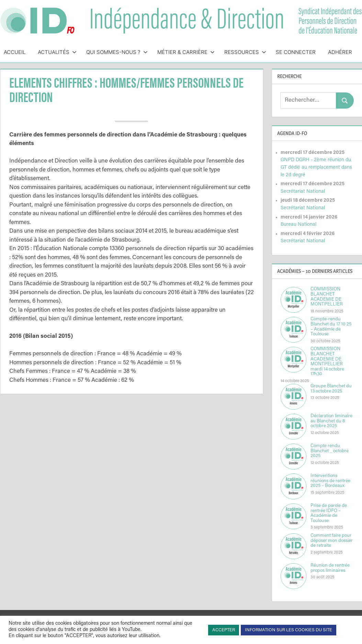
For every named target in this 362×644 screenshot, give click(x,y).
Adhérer (340, 52)
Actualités (57, 52)
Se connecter (296, 52)
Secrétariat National (303, 192)
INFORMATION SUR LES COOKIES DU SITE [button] (289, 630)
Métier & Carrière (186, 52)
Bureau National (298, 225)
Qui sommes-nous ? (117, 52)
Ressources (245, 52)
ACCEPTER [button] (224, 630)
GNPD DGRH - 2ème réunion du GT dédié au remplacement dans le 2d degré (316, 167)
